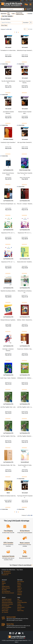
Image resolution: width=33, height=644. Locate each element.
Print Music (9, 14)
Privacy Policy (5, 609)
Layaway (19, 593)
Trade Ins (20, 588)
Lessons (19, 585)
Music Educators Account (8, 593)
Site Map (19, 606)
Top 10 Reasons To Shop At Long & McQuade (21, 565)
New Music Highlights (7, 16)
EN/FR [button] (30, 1)
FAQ (18, 599)
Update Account (6, 586)
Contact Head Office (22, 602)
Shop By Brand (21, 607)
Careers (19, 604)
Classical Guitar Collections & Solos (20, 14)
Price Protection (6, 606)
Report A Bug (20, 611)
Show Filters (4, 25)
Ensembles (26, 23)
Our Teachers (5, 612)
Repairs (19, 586)
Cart (3, 585)
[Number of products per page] (26, 29)
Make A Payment (6, 588)
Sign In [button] (22, 1)
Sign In (4, 582)
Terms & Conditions (6, 607)
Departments (4, 14)
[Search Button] (23, 9)
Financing (20, 591)
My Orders (4, 590)
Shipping (19, 595)
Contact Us (3, 1)
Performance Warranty (7, 602)
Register (4, 583)
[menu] (30, 4)
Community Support (7, 599)
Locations (20, 601)
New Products (21, 582)
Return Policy (5, 611)
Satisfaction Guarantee (7, 604)
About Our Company (7, 601)
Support (19, 590)
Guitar (13, 14)
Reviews (19, 609)
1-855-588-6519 (6, 571)
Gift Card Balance (6, 591)
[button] (25, 4)
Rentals (19, 583)
